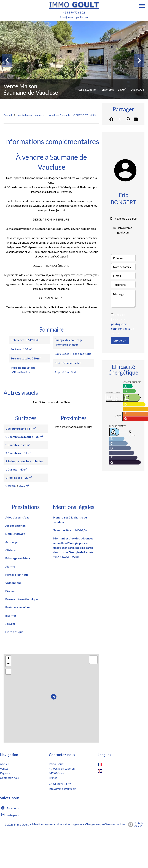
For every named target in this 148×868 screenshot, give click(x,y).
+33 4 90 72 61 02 (74, 12)
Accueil (8, 115)
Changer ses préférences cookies (105, 824)
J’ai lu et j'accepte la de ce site (122, 324)
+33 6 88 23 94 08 (126, 218)
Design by (135, 824)
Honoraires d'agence (69, 824)
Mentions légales (43, 824)
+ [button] (8, 659)
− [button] (8, 664)
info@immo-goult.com (74, 17)
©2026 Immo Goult (17, 824)
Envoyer (120, 341)
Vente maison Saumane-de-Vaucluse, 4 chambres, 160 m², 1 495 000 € (57, 115)
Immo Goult (56, 764)
